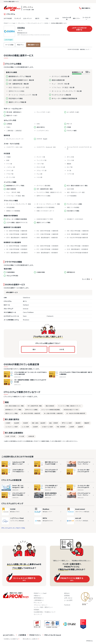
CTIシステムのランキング (35, 23)
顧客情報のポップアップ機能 (13, 410)
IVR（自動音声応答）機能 (35, 406)
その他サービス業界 (47, 427)
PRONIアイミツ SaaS (10, 23)
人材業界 (72, 427)
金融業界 (80, 427)
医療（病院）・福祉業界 (39, 423)
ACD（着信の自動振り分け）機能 (14, 406)
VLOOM (13, 509)
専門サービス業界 (67, 423)
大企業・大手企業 (10, 436)
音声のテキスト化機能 (31, 410)
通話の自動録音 (50, 406)
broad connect (80, 509)
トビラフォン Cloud (17, 518)
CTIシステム (21, 23)
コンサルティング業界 (11, 427)
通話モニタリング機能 (11, 413)
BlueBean (46, 509)
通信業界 (78, 423)
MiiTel (45, 518)
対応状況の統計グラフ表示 (71, 410)
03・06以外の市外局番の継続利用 (76, 413)
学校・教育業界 (61, 427)
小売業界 (8, 423)
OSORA (46, 23)
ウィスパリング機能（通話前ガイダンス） (70, 406)
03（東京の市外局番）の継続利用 (31, 413)
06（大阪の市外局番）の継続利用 (53, 413)
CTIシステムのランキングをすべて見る (13, 528)
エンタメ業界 (25, 427)
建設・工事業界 (54, 423)
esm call (78, 518)
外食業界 (26, 423)
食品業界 (17, 423)
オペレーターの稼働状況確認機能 (51, 410)
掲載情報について (79, 49)
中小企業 (22, 436)
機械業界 (87, 423)
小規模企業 (31, 436)
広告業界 (35, 427)
